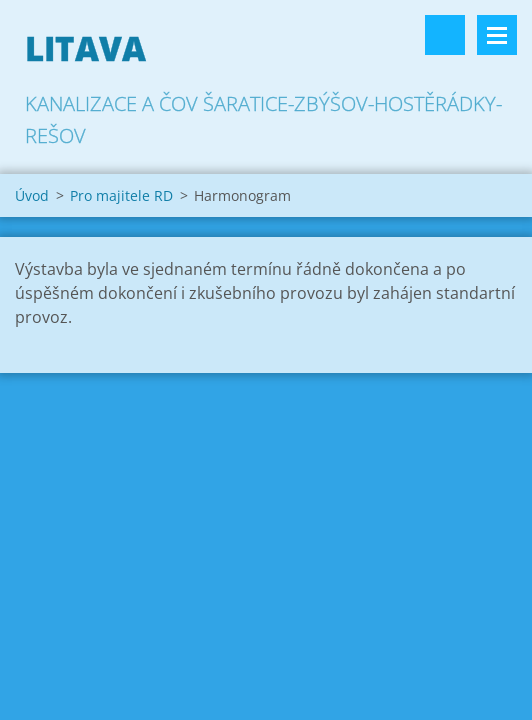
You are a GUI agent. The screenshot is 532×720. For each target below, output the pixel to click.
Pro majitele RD (121, 195)
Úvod (32, 195)
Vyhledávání (445, 35)
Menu (497, 35)
